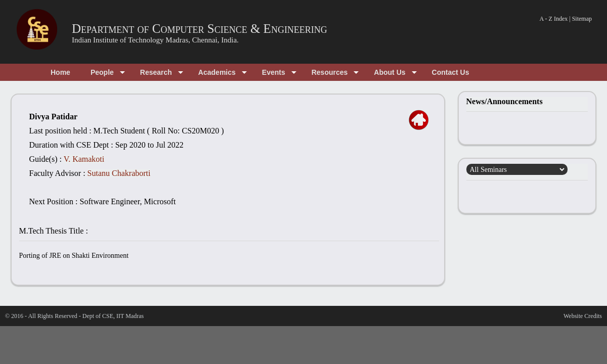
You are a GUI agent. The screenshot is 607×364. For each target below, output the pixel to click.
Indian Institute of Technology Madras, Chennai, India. (155, 40)
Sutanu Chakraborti (119, 173)
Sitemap (582, 19)
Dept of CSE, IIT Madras (113, 316)
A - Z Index (554, 19)
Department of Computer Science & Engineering (200, 29)
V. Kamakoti (84, 159)
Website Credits (583, 316)
